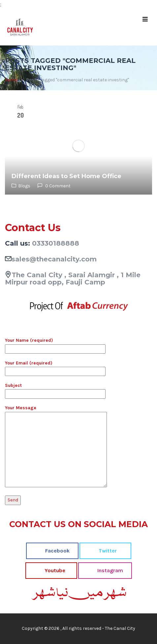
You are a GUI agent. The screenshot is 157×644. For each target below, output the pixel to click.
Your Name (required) (55, 344)
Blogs (24, 186)
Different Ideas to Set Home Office (66, 176)
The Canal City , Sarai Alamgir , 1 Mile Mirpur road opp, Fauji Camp (73, 279)
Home (11, 80)
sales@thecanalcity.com (54, 259)
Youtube (54, 570)
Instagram (110, 570)
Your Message (56, 447)
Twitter (107, 551)
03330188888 (56, 243)
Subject (55, 389)
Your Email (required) (55, 367)
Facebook (57, 551)
